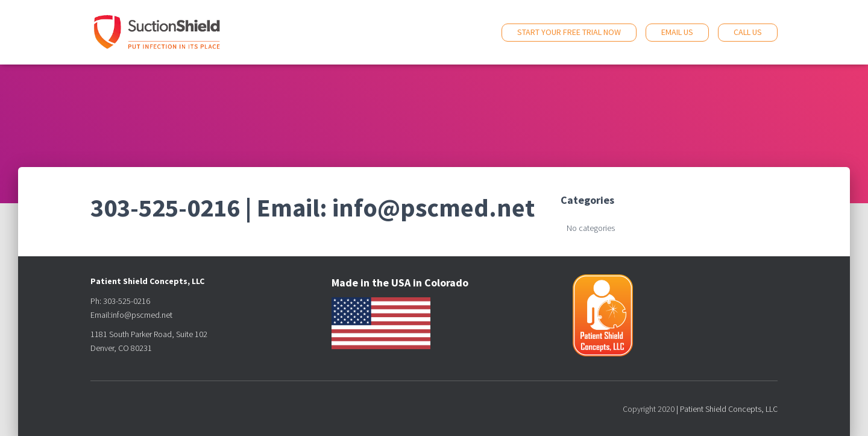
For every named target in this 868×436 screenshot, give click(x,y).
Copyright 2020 (649, 409)
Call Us (748, 32)
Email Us (677, 32)
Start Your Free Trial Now (569, 32)
